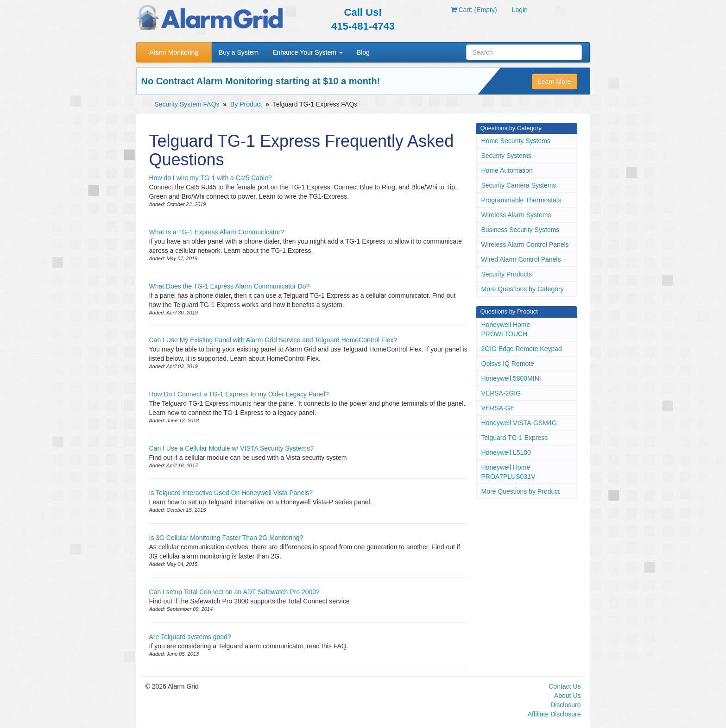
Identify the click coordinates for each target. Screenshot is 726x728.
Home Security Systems (516, 141)
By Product (246, 104)
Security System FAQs (187, 104)
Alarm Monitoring (174, 52)
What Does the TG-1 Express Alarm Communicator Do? (230, 286)
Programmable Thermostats (521, 200)
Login (520, 10)
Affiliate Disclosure (554, 714)
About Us (568, 696)
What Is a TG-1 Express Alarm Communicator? (217, 232)
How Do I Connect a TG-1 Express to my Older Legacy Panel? (239, 394)
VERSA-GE (498, 408)
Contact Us (565, 686)
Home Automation (507, 170)
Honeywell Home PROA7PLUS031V (508, 472)
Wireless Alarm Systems (516, 215)
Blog (363, 52)
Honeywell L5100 (506, 452)
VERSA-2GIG (501, 393)
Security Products (507, 274)
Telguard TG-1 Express (515, 438)
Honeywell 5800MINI (511, 378)
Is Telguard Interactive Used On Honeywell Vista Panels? (231, 493)
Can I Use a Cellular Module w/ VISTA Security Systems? (231, 448)
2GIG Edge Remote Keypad (522, 349)
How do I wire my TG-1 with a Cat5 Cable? (211, 178)
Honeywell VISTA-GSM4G (519, 423)
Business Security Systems (521, 230)
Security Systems (506, 156)
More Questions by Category (523, 289)
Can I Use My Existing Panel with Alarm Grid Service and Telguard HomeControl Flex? (273, 340)
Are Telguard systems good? (190, 637)
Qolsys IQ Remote (508, 364)
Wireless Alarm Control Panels (525, 245)
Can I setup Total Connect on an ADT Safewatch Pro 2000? (234, 592)
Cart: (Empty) (474, 10)
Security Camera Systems (519, 185)
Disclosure (565, 705)
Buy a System (239, 52)
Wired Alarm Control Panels (521, 259)
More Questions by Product (521, 491)
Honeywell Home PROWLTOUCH (506, 329)
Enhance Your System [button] (308, 52)
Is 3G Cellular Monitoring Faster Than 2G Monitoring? (226, 538)
